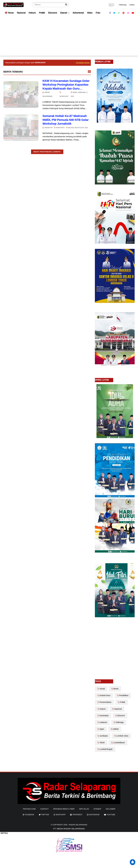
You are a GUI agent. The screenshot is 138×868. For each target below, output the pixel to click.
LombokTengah (106, 749)
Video (90, 13)
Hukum (32, 13)
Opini (102, 729)
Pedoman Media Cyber (64, 809)
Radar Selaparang (78, 825)
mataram (103, 722)
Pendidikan (124, 695)
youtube (111, 815)
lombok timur (105, 695)
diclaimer (111, 809)
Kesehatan (104, 716)
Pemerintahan (105, 702)
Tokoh (102, 743)
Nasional (21, 13)
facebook (29, 815)
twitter (45, 815)
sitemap (97, 809)
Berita (116, 689)
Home (9, 13)
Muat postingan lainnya (47, 152)
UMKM (116, 729)
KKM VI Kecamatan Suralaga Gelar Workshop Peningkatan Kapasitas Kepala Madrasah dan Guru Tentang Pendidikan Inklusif (66, 85)
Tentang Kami (29, 809)
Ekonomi (53, 13)
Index (132, 5)
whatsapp (61, 815)
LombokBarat (119, 743)
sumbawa (104, 736)
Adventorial (78, 13)
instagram (94, 815)
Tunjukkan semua (83, 63)
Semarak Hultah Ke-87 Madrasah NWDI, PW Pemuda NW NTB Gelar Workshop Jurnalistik (65, 120)
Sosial (102, 689)
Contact (44, 809)
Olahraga (120, 722)
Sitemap (122, 5)
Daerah (64, 13)
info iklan (84, 809)
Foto (98, 13)
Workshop (64, 96)
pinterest (77, 815)
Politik (42, 13)
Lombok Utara (122, 736)
